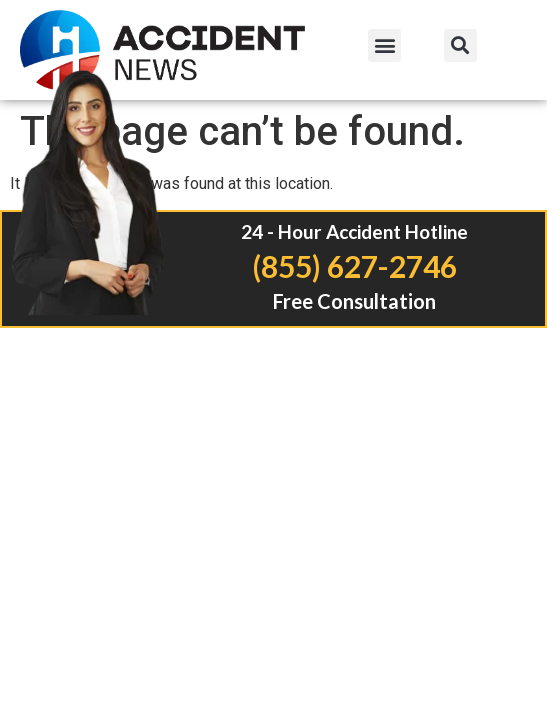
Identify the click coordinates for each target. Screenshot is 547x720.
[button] (384, 45)
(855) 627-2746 (354, 266)
